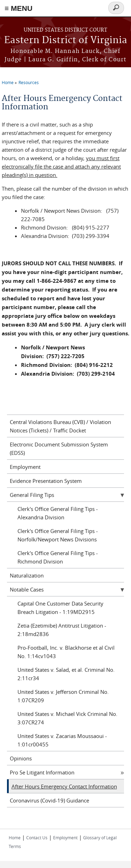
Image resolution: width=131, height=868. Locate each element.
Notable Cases (27, 589)
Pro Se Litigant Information (42, 772)
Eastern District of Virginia (66, 40)
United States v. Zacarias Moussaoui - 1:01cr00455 (62, 740)
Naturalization (27, 575)
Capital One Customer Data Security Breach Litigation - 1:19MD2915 (60, 608)
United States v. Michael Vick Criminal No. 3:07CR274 (67, 718)
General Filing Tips (32, 495)
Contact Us (37, 838)
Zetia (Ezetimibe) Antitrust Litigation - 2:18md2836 (62, 630)
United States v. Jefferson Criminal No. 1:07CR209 (63, 696)
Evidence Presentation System (46, 481)
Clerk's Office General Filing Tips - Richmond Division (58, 557)
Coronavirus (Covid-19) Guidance (49, 800)
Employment (25, 467)
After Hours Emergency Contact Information (64, 786)
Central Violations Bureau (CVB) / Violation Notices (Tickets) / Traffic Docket (60, 426)
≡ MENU (19, 8)
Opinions (21, 758)
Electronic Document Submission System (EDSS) (59, 449)
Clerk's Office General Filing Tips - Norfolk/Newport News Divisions (58, 535)
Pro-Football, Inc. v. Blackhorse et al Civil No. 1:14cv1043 (66, 652)
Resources (29, 82)
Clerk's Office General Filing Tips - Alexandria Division (58, 513)
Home (8, 82)
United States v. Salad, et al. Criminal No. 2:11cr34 (66, 674)
